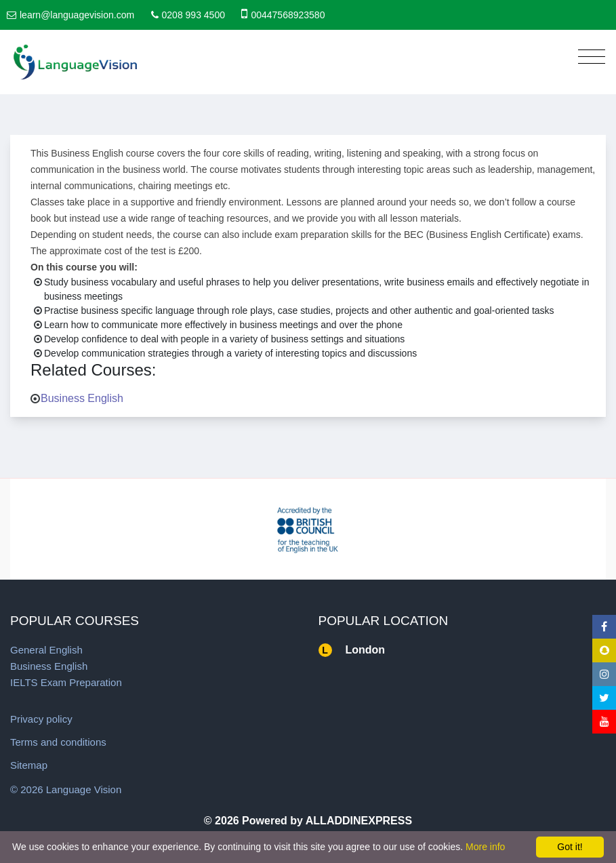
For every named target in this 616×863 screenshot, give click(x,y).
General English (46, 650)
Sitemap (29, 765)
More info (485, 847)
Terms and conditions (58, 742)
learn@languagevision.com (77, 15)
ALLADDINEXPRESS (359, 821)
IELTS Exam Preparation (66, 682)
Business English (82, 398)
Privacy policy (41, 719)
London (366, 650)
